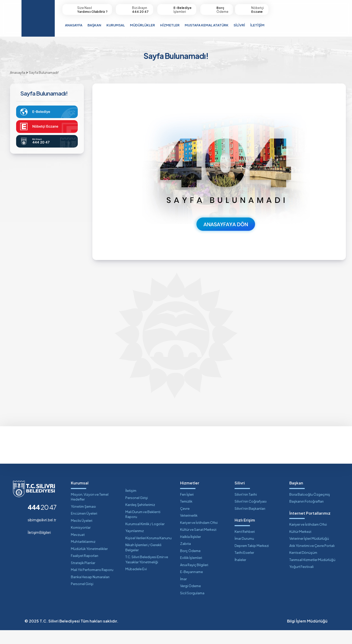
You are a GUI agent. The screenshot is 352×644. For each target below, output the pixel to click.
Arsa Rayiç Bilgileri (194, 579)
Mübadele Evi (136, 583)
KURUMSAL (116, 25)
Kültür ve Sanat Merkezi (198, 544)
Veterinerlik (189, 529)
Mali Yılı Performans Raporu (92, 584)
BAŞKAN (94, 25)
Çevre (185, 522)
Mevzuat (78, 548)
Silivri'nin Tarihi (246, 508)
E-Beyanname (191, 586)
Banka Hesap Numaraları (90, 591)
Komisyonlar (81, 542)
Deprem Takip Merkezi (252, 559)
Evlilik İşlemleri (191, 572)
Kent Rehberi (245, 545)
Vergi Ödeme (190, 600)
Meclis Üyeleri (82, 534)
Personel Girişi (82, 598)
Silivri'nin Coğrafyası (251, 515)
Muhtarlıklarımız (83, 556)
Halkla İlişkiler (190, 550)
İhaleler (240, 574)
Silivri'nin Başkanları (250, 522)
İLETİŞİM (257, 25)
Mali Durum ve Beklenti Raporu (143, 528)
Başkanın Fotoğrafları (306, 515)
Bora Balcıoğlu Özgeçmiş (310, 508)
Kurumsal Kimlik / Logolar (145, 538)
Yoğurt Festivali (301, 581)
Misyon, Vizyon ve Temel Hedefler (90, 511)
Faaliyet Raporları (85, 570)
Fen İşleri (187, 508)
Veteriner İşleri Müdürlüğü (309, 553)
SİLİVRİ (239, 25)
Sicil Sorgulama (192, 607)
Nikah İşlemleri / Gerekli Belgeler (143, 562)
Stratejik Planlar (83, 577)
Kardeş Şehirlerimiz (140, 519)
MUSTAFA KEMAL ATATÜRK (207, 25)
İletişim (131, 505)
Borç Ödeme (190, 565)
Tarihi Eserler (244, 567)
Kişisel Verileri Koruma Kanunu (148, 552)
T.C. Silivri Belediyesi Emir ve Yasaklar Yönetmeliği (147, 574)
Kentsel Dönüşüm (303, 567)
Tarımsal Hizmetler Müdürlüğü (312, 574)
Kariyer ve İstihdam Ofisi (199, 536)
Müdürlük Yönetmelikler (89, 563)
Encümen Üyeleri (84, 527)
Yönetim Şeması (83, 520)
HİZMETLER (170, 25)
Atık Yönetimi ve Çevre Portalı (312, 559)
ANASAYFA (74, 25)
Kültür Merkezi (300, 545)
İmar (183, 593)
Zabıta (185, 558)
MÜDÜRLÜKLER (142, 25)
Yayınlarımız (135, 545)
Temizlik (186, 515)
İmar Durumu (244, 553)
